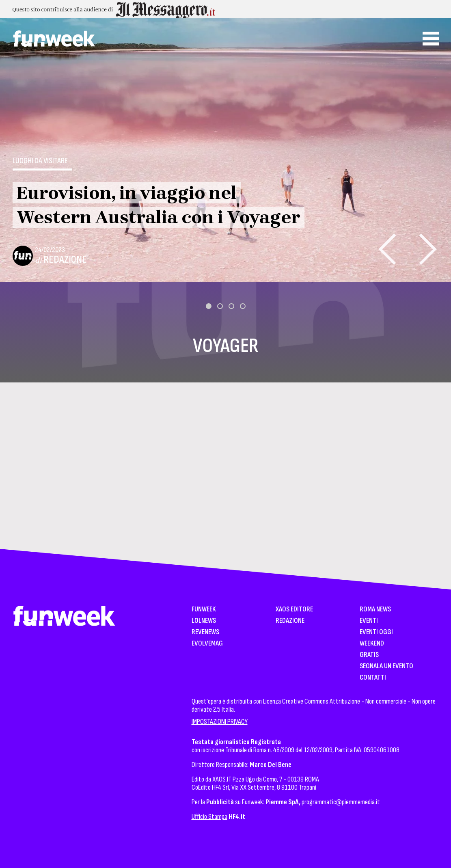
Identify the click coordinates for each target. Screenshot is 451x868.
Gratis (369, 655)
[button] (209, 306)
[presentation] (387, 249)
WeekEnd (372, 644)
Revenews (205, 632)
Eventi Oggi (376, 632)
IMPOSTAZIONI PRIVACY (220, 722)
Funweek (204, 610)
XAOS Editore (294, 610)
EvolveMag (207, 644)
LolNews (204, 621)
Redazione (65, 260)
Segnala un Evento (386, 666)
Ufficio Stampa (209, 817)
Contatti (373, 678)
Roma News (375, 610)
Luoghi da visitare (40, 161)
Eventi (369, 621)
